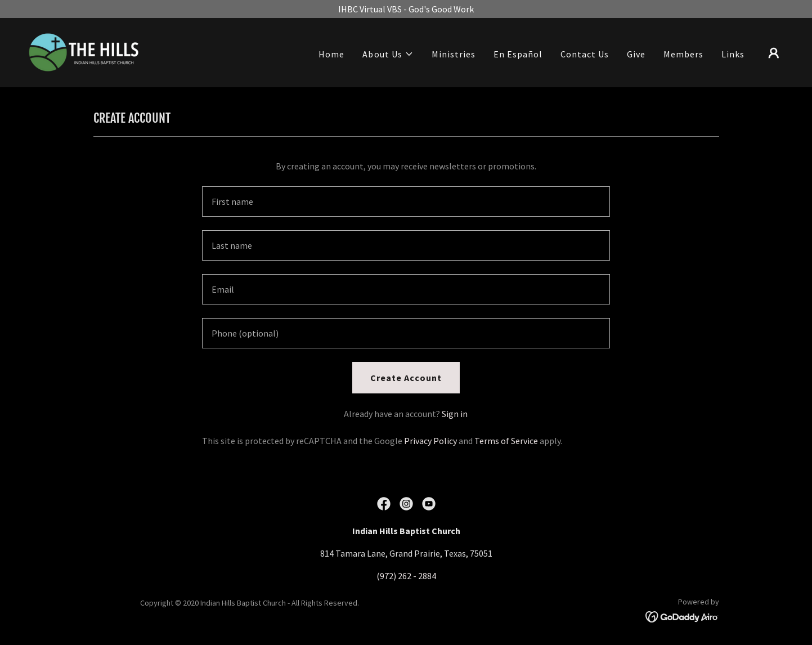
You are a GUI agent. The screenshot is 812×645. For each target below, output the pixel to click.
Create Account (406, 378)
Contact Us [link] (585, 54)
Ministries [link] (454, 54)
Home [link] (331, 54)
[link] (84, 51)
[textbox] (406, 201)
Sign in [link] (455, 414)
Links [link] (733, 54)
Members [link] (683, 54)
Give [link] (636, 54)
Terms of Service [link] (506, 441)
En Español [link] (518, 54)
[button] (388, 54)
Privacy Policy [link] (430, 441)
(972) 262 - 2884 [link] (406, 576)
